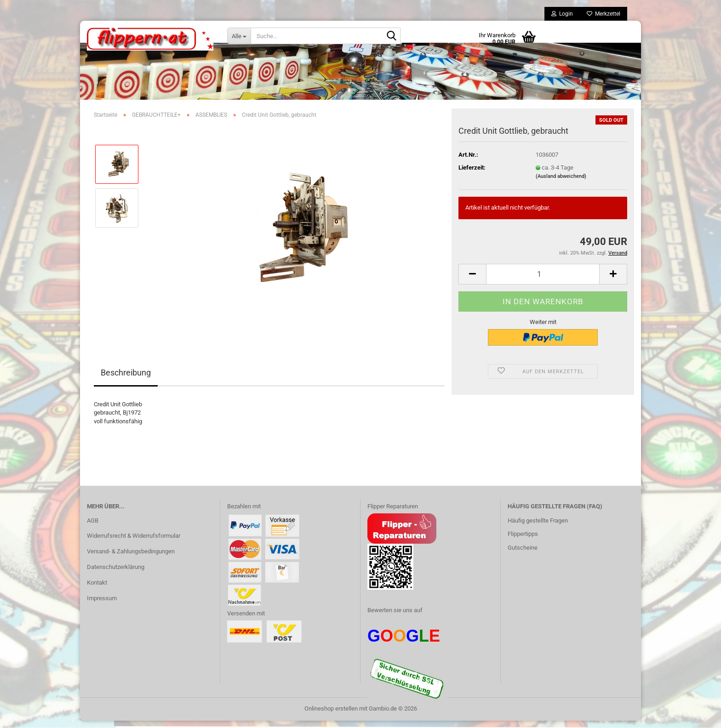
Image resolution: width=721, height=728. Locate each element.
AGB (93, 528)
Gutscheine (523, 555)
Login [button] (562, 14)
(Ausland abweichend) (561, 184)
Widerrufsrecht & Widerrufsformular (134, 543)
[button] (472, 282)
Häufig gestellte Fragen (538, 528)
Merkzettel (604, 14)
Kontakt (97, 590)
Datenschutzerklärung (116, 574)
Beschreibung (126, 380)
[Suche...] (239, 36)
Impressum (102, 606)
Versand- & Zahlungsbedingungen (131, 559)
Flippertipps (523, 541)
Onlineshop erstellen (331, 716)
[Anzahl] (543, 282)
